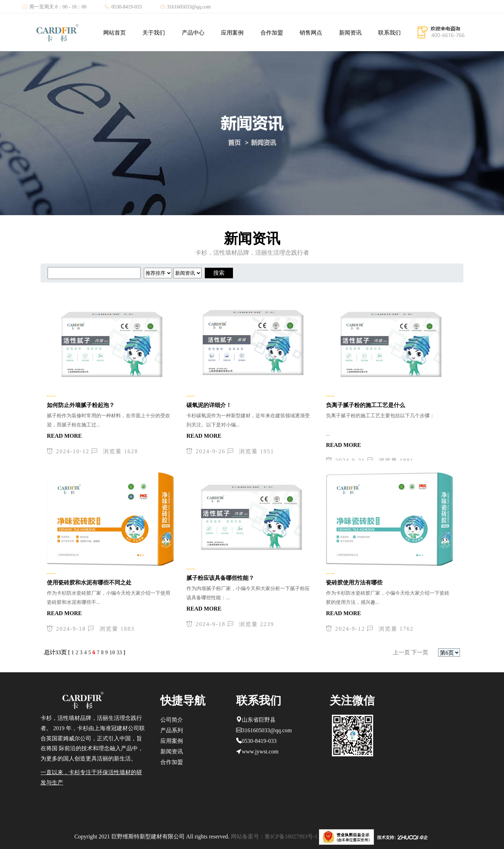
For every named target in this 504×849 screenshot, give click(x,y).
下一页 (420, 652)
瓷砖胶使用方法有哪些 (354, 583)
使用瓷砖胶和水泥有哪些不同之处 (89, 583)
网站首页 (115, 33)
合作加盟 (272, 33)
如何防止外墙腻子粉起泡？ (81, 405)
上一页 (401, 652)
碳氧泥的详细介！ (209, 405)
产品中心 (193, 33)
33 (119, 652)
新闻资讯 (350, 33)
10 (112, 652)
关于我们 (154, 33)
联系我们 (389, 33)
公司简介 (172, 720)
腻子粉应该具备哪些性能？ (220, 578)
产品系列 (172, 730)
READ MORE (64, 436)
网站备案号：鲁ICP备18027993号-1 (274, 836)
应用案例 (232, 33)
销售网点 (311, 33)
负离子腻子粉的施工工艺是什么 (365, 405)
